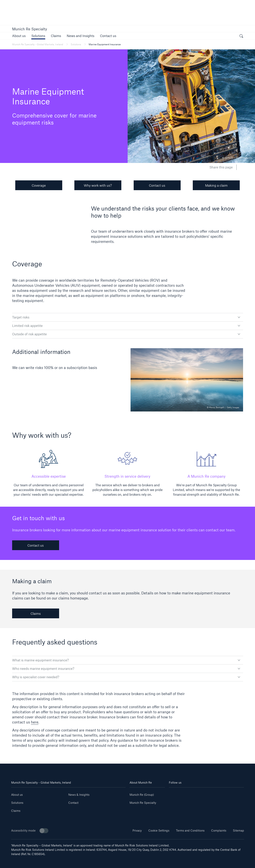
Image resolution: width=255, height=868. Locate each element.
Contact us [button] (157, 185)
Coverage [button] (39, 185)
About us (17, 795)
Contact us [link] (36, 545)
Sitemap (238, 830)
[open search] (241, 36)
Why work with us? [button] (98, 185)
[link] (19, 36)
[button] (38, 36)
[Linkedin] (175, 793)
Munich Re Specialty (30, 29)
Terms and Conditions (190, 830)
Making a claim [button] (216, 185)
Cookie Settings (159, 830)
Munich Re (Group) (142, 795)
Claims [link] (36, 613)
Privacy (137, 830)
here (35, 722)
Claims (16, 811)
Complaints (219, 830)
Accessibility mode (30, 831)
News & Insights (79, 795)
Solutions (17, 803)
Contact (73, 803)
